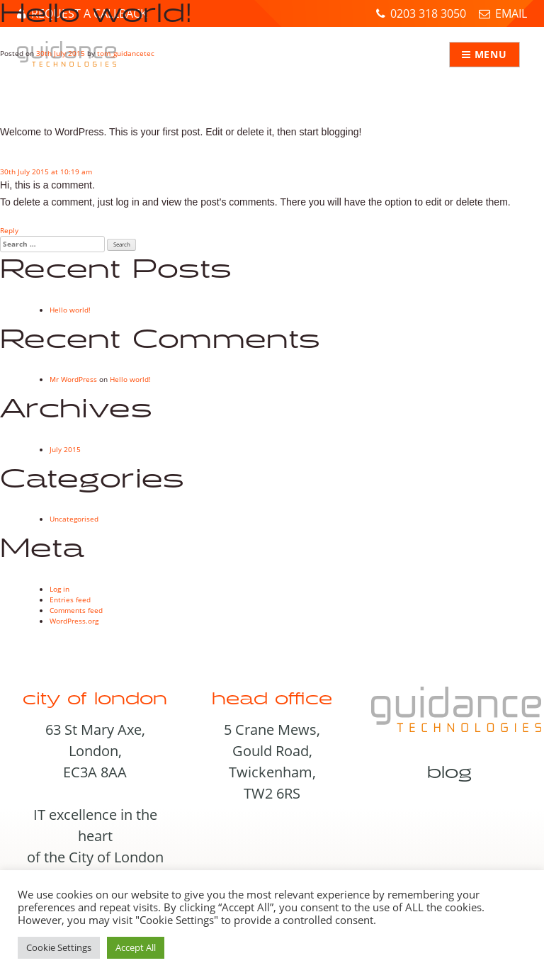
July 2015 (65, 449)
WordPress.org (74, 621)
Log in (59, 589)
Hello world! (70, 310)
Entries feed (70, 599)
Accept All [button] (136, 947)
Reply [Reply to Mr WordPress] (9, 230)
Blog (449, 773)
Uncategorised (74, 519)
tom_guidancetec (126, 53)
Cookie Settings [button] (59, 947)
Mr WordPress (73, 379)
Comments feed (76, 610)
